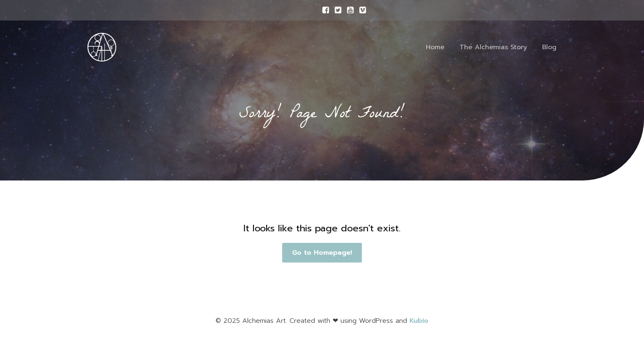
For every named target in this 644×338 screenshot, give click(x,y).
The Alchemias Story (493, 47)
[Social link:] (324, 10)
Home (435, 47)
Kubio (419, 321)
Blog (549, 47)
